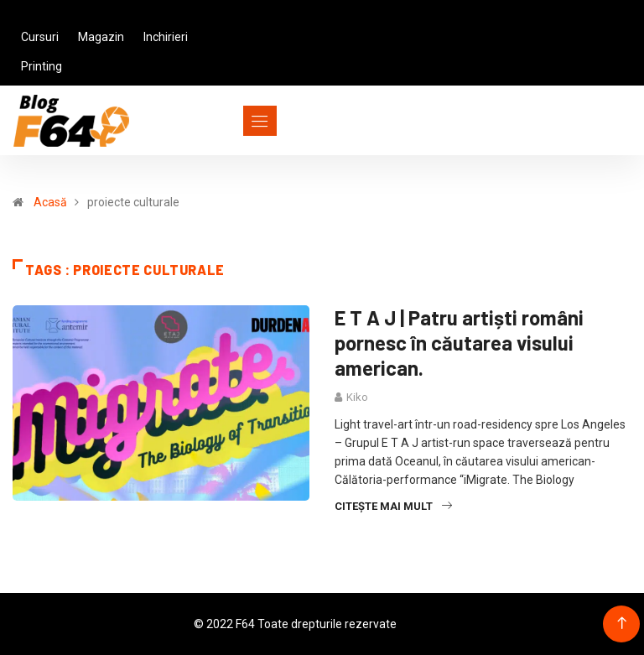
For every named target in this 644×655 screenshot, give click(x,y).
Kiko (357, 397)
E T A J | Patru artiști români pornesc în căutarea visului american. (459, 343)
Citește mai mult (393, 506)
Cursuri (40, 37)
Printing (42, 66)
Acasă (50, 202)
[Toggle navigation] (229, 121)
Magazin (101, 37)
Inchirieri (166, 37)
